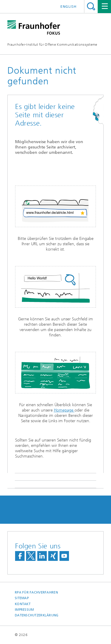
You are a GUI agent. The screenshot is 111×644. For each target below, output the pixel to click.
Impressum (24, 610)
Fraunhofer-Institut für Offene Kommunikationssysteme (52, 45)
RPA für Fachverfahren (36, 592)
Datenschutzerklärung (37, 615)
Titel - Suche (91, 6)
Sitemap (22, 598)
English (69, 7)
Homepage (64, 410)
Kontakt (23, 604)
